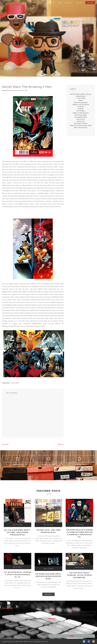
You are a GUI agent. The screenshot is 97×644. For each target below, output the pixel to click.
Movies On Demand (81, 102)
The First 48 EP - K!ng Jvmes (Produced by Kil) (48, 531)
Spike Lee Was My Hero (81, 113)
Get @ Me (90, 3)
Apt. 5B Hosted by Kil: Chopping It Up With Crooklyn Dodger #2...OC (18, 575)
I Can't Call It (81, 98)
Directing (69, 3)
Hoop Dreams (81, 96)
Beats (41, 3)
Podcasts (51, 3)
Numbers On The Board (81, 105)
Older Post (61, 444)
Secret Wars (15, 383)
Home (34, 3)
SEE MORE (48, 594)
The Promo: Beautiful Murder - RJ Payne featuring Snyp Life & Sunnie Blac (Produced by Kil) (79, 533)
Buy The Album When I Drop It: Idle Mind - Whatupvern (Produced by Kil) (18, 532)
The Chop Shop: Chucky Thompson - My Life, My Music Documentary (79, 575)
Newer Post (5, 444)
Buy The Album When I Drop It (81, 94)
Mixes (60, 3)
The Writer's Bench (81, 123)
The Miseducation (81, 117)
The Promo (81, 121)
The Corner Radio (81, 115)
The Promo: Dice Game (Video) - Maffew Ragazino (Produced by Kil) (48, 576)
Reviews (79, 3)
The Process (81, 119)
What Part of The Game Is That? (81, 125)
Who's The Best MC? (81, 128)
